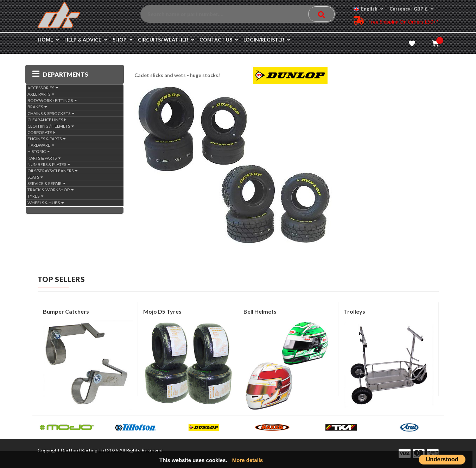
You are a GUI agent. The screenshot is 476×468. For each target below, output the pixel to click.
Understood (442, 459)
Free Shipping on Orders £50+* (396, 20)
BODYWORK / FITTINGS (52, 100)
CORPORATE (41, 132)
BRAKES (37, 107)
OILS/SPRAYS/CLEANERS (53, 171)
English (368, 9)
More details (248, 460)
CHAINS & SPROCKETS (51, 113)
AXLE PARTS (41, 94)
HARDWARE (41, 145)
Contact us (219, 40)
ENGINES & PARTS (47, 139)
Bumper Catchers (66, 311)
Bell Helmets (260, 311)
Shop (123, 40)
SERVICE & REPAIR (47, 183)
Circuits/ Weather (166, 40)
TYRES (36, 196)
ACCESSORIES (43, 88)
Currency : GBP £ (411, 9)
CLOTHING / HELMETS (51, 126)
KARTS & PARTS (44, 158)
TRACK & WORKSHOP (51, 190)
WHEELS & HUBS (46, 203)
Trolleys (354, 311)
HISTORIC (39, 151)
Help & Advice (86, 40)
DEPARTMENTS (60, 74)
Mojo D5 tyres (162, 311)
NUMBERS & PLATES (49, 164)
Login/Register (267, 40)
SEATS (35, 177)
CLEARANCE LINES (47, 120)
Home (48, 40)
